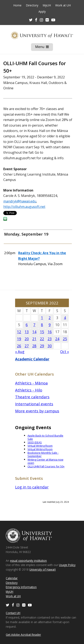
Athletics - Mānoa (31, 383)
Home (17, 5)
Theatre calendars (32, 397)
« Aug (20, 352)
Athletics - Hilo (29, 390)
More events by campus (37, 411)
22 (42, 339)
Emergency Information (21, 587)
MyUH (47, 5)
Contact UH (13, 613)
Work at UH (63, 5)
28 (34, 346)
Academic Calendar (32, 359)
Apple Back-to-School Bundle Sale (45, 437)
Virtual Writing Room (40, 446)
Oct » (65, 352)
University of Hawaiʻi (43, 569)
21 (34, 339)
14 (34, 332)
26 (19, 346)
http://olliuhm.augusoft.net (24, 207)
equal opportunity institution (28, 561)
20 (27, 339)
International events (34, 404)
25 (65, 339)
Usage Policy (67, 565)
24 (57, 339)
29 (42, 346)
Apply (42, 12)
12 (19, 332)
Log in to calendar (32, 487)
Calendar (12, 578)
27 (27, 346)
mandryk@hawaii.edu (20, 201)
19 (19, 339)
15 (42, 332)
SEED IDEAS (35, 442)
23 (50, 339)
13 (27, 332)
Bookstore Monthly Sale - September (43, 454)
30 (50, 346)
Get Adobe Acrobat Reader (23, 635)
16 (50, 332)
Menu (44, 48)
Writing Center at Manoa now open (45, 461)
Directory (32, 5)
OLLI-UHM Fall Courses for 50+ (46, 466)
